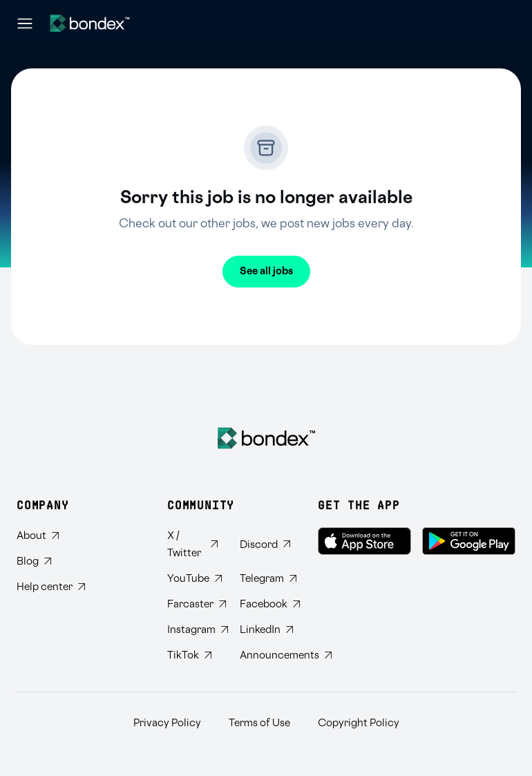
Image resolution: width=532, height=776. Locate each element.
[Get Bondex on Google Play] (469, 541)
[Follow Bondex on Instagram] (192, 630)
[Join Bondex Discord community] (265, 545)
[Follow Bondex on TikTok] (192, 655)
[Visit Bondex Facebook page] (265, 604)
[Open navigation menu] (25, 23)
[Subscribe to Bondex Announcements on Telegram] (265, 655)
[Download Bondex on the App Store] (364, 541)
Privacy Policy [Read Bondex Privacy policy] (167, 723)
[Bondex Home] (266, 438)
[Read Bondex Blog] (51, 561)
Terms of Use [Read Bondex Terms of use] (259, 723)
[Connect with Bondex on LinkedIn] (265, 630)
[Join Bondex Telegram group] (265, 579)
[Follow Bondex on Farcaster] (192, 604)
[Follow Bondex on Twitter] (192, 545)
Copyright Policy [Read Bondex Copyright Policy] (359, 723)
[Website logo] (90, 23)
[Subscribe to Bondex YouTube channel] (192, 579)
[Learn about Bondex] (51, 536)
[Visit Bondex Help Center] (51, 587)
